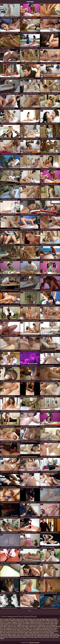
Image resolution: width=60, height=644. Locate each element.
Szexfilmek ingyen (24, 622)
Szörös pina (20, 627)
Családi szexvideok (15, 621)
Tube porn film (12, 625)
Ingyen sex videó (29, 634)
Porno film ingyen (25, 628)
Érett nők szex (51, 637)
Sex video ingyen (49, 633)
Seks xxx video (5, 621)
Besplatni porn (48, 628)
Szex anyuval (47, 625)
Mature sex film (27, 631)
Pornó (17, 628)
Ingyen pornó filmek (11, 624)
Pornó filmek (47, 621)
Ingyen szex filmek (54, 627)
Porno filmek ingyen (48, 624)
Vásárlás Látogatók (34, 643)
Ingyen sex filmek (22, 630)
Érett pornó (42, 637)
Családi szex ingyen (23, 625)
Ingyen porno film (18, 634)
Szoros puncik (39, 634)
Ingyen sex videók (51, 619)
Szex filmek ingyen (45, 630)
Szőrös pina (39, 621)
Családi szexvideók (36, 622)
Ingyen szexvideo (34, 630)
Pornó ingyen (4, 619)
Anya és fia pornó (38, 631)
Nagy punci (40, 633)
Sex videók (6, 633)
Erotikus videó (48, 634)
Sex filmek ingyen (23, 633)
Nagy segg (32, 633)
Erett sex (3, 628)
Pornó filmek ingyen (10, 636)
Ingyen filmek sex (42, 627)
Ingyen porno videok (23, 636)
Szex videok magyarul (28, 621)
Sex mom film (46, 622)
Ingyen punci (32, 619)
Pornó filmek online (10, 631)
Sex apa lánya (41, 619)
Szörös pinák (12, 630)
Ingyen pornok (12, 627)
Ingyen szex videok (22, 619)
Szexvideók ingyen (6, 634)
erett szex (33, 636)
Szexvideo (53, 636)
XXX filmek (14, 633)
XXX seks (19, 631)
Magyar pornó (10, 628)
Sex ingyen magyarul (11, 622)
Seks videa (12, 619)
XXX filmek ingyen (32, 637)
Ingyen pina (40, 628)
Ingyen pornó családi (36, 625)
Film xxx (33, 628)
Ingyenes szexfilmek (43, 636)
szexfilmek (30, 2)
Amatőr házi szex (36, 624)
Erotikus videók (48, 631)
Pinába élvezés (13, 637)
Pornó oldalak (22, 637)
